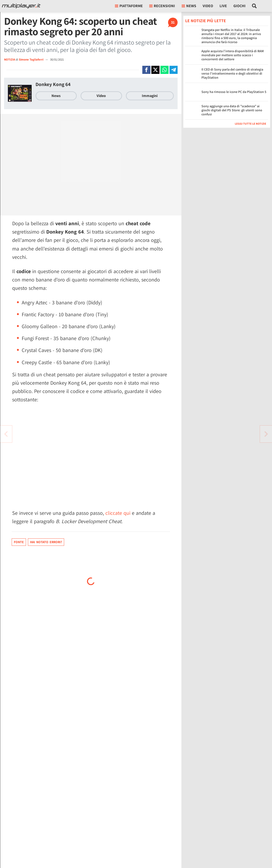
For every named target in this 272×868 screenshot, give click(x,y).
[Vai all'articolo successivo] (6, 434)
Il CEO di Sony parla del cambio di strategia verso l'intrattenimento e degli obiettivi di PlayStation (232, 73)
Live (223, 6)
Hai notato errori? (46, 542)
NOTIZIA (10, 59)
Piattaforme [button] (129, 6)
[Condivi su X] (155, 70)
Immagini (150, 96)
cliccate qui (118, 513)
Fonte (19, 542)
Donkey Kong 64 (53, 84)
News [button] (189, 6)
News (56, 96)
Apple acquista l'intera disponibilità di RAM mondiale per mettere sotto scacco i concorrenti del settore (233, 55)
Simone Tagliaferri (31, 59)
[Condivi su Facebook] (146, 70)
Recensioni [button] (162, 6)
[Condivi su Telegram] (174, 70)
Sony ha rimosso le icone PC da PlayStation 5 (234, 92)
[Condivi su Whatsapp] (164, 70)
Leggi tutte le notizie (251, 124)
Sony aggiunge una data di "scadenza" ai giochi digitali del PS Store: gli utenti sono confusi (232, 110)
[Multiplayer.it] (21, 6)
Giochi (239, 6)
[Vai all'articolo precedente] (266, 434)
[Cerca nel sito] (254, 6)
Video (208, 6)
